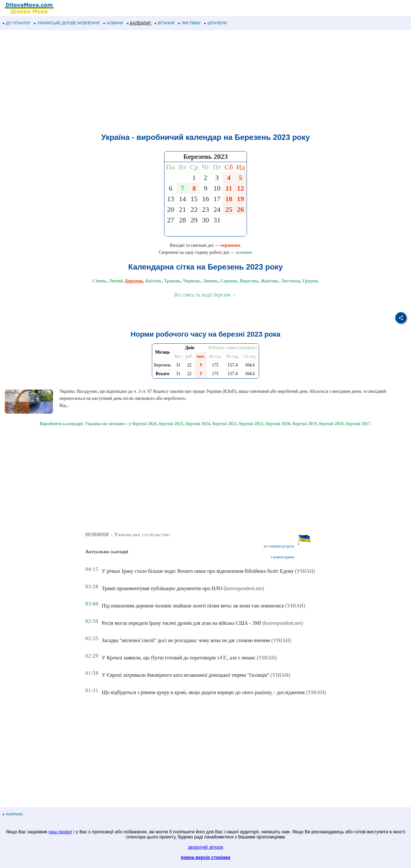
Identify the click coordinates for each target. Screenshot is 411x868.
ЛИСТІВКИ (189, 23)
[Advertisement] (193, 82)
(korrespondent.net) (244, 588)
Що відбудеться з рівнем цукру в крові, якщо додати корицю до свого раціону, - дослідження (203, 692)
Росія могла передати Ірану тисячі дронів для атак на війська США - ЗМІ (182, 623)
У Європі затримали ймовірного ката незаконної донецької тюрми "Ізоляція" (185, 675)
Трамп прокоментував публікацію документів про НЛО (162, 588)
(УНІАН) (305, 571)
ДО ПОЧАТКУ (17, 23)
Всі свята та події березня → (205, 295)
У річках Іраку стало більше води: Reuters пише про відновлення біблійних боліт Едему (198, 571)
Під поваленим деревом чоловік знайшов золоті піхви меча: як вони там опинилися (193, 606)
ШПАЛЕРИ (216, 23)
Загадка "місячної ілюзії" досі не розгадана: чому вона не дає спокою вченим (186, 640)
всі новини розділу (279, 546)
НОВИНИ (114, 23)
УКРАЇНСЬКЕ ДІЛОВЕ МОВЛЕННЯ (67, 23)
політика (13, 814)
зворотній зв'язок (205, 847)
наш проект (60, 832)
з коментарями (282, 557)
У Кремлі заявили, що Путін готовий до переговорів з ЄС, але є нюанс (179, 658)
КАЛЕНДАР (139, 23)
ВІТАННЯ (165, 23)
